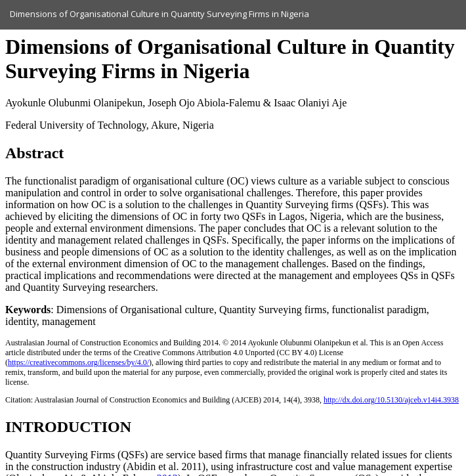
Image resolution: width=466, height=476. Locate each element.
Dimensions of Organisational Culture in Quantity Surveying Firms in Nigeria (159, 14)
